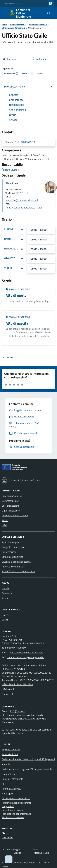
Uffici (4, 525)
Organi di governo (11, 511)
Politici (5, 520)
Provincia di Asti (10, 754)
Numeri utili (8, 694)
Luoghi (5, 615)
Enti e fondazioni (10, 506)
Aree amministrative (12, 496)
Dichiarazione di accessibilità (16, 798)
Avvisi (5, 598)
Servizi (36, 849)
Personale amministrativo (15, 515)
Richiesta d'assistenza (13, 817)
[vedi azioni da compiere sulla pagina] (39, 59)
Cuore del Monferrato (13, 779)
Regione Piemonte (11, 4)
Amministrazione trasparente (17, 803)
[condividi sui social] (9, 59)
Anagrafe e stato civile (18, 289)
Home (4, 25)
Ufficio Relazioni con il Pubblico (17, 684)
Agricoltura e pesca (11, 542)
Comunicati (7, 593)
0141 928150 (21, 193)
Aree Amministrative (38, 25)
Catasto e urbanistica (12, 557)
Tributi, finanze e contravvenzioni (18, 571)
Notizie (5, 588)
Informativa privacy (12, 789)
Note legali (7, 794)
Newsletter (8, 837)
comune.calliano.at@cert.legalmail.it (24, 208)
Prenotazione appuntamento (16, 814)
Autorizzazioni (9, 552)
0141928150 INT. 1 (25, 142)
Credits (17, 853)
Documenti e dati (10, 501)
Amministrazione (18, 25)
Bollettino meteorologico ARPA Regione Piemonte (27, 769)
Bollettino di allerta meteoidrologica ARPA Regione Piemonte (28, 762)
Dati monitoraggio (11, 849)
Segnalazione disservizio (14, 810)
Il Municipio (12, 183)
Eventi (5, 620)
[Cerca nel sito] (48, 13)
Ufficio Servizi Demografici (14, 28)
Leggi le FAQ (8, 806)
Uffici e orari (8, 689)
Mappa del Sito (41, 853)
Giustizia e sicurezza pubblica (16, 562)
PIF (3, 784)
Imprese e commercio (13, 567)
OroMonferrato (9, 774)
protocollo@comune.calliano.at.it (22, 200)
